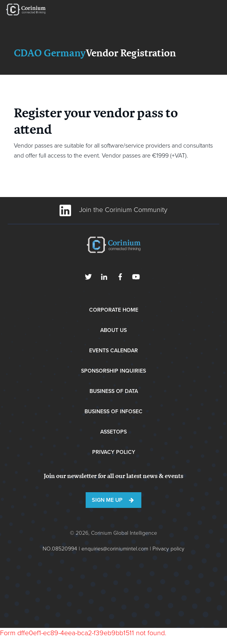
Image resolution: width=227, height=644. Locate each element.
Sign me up (107, 500)
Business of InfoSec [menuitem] (113, 412)
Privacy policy (168, 549)
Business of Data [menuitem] (114, 391)
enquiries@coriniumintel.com (115, 549)
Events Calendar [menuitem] (113, 351)
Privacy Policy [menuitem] (114, 452)
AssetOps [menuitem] (113, 432)
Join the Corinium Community (113, 210)
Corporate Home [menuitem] (114, 310)
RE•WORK (26, 10)
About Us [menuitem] (113, 330)
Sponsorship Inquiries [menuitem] (113, 371)
